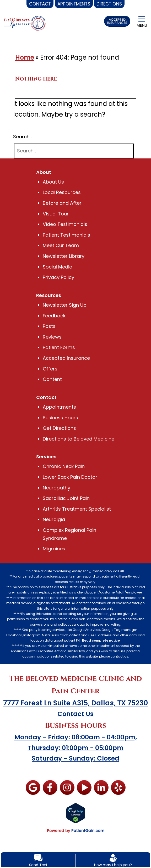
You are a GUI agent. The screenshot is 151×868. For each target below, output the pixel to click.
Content (52, 379)
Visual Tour (56, 214)
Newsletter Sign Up (65, 305)
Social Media (58, 267)
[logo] (25, 23)
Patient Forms (59, 347)
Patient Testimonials (66, 235)
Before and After (62, 203)
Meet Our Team (61, 245)
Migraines (54, 549)
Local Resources (62, 192)
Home (25, 57)
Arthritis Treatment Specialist (77, 509)
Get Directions (59, 428)
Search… (23, 137)
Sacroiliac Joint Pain (66, 498)
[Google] (33, 787)
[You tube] (84, 787)
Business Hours (60, 418)
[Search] (74, 151)
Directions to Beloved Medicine (79, 439)
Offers (50, 369)
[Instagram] (67, 787)
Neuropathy (57, 488)
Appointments (60, 407)
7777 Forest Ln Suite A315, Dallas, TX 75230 (75, 703)
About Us (53, 182)
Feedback (54, 316)
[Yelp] (118, 787)
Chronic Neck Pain (64, 466)
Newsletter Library (64, 256)
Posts (49, 326)
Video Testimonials (65, 224)
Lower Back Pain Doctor (70, 477)
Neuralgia (54, 519)
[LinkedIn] (101, 787)
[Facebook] (50, 787)
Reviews (52, 337)
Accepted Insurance (66, 358)
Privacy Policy (59, 277)
